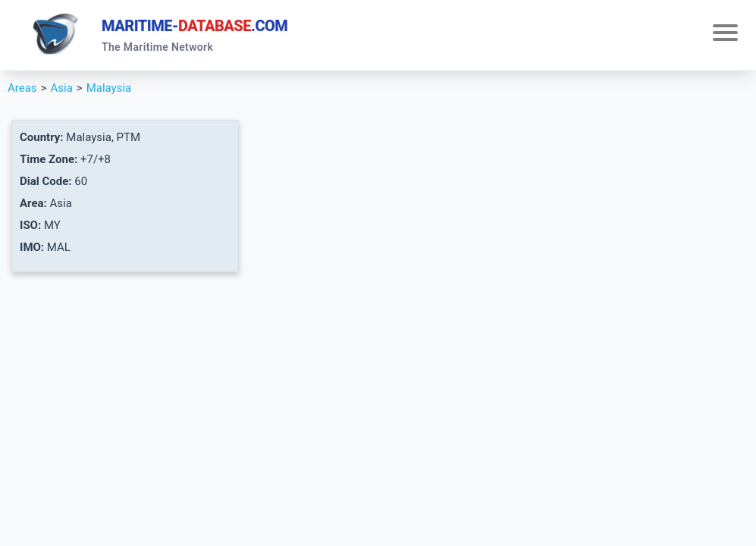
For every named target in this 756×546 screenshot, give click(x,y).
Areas (22, 88)
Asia (61, 88)
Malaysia (109, 88)
